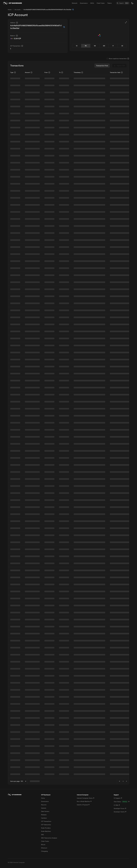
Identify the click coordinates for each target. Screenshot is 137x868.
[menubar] (92, 3)
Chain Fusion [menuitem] (101, 3)
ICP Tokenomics (46, 825)
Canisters (44, 818)
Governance (45, 801)
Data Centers (45, 811)
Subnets (44, 808)
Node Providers (46, 828)
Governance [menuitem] (84, 3)
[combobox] (24, 781)
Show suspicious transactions (118, 59)
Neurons (44, 805)
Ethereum (44, 848)
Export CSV (119, 66)
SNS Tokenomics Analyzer (49, 838)
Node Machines (46, 831)
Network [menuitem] (75, 3)
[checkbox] (107, 59)
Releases (44, 815)
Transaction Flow (102, 66)
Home (43, 798)
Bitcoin (43, 845)
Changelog (44, 851)
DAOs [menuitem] (92, 3)
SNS (42, 835)
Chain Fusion (45, 841)
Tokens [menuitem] (109, 3)
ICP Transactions (46, 821)
